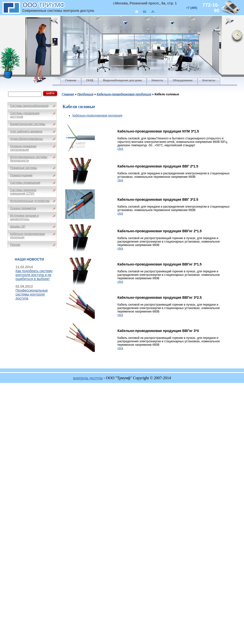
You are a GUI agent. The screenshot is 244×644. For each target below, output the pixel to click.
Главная (68, 94)
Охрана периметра (23, 208)
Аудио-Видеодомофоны (26, 139)
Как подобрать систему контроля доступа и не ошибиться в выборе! (34, 275)
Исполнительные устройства (30, 201)
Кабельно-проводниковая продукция (28, 236)
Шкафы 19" (18, 227)
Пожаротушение (21, 175)
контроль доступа (88, 378)
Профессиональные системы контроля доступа (32, 294)
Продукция (85, 94)
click (120, 149)
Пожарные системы (24, 168)
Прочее (15, 245)
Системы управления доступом (25, 115)
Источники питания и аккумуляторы (24, 217)
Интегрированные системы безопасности (29, 159)
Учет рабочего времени (26, 132)
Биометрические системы (28, 124)
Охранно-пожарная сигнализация (23, 148)
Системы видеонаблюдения (29, 106)
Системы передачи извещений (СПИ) (23, 192)
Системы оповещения (25, 183)
